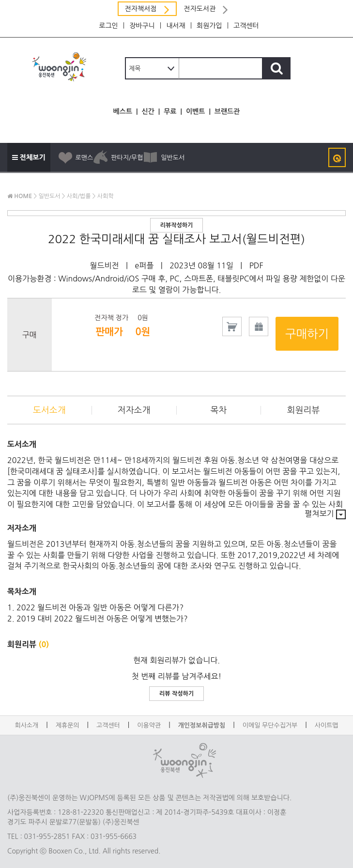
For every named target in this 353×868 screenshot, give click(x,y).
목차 (218, 410)
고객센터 (246, 26)
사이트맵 (327, 725)
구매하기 (307, 334)
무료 (170, 111)
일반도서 (164, 157)
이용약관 (149, 725)
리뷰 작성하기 (176, 694)
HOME (20, 196)
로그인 (108, 26)
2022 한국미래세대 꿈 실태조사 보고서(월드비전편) (176, 239)
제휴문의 (68, 725)
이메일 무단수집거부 (270, 725)
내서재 (176, 26)
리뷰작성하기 (177, 225)
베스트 (123, 111)
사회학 (106, 196)
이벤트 (195, 111)
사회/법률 (79, 196)
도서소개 (49, 410)
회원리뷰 (304, 410)
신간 (148, 111)
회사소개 (26, 725)
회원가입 (209, 26)
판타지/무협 (118, 157)
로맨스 (76, 157)
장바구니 (142, 26)
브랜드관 (227, 111)
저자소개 (134, 410)
